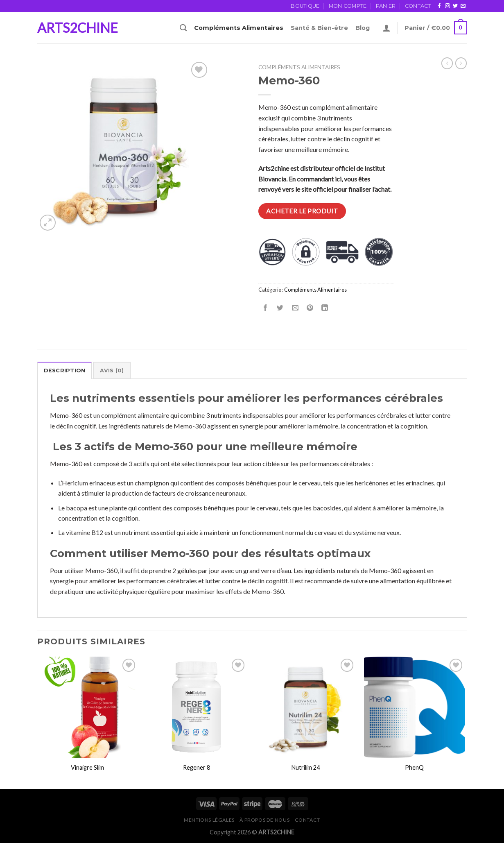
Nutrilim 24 (306, 767)
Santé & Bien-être (319, 28)
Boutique (305, 6)
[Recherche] (183, 28)
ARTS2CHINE (78, 28)
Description (65, 371)
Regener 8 (197, 767)
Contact (418, 6)
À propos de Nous (264, 820)
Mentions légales (209, 820)
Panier (386, 6)
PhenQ (414, 767)
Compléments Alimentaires (239, 28)
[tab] (65, 370)
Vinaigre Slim (87, 767)
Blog (363, 28)
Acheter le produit (302, 211)
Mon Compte (348, 6)
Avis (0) (112, 371)
